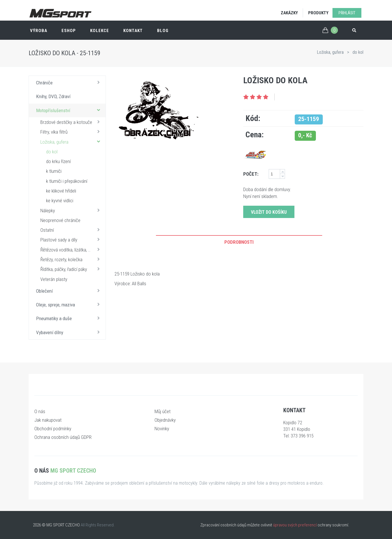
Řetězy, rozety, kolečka (72, 259)
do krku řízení (58, 161)
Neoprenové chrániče (60, 220)
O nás (40, 411)
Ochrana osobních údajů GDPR (63, 437)
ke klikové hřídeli (61, 191)
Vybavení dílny (69, 332)
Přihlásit (347, 13)
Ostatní (72, 230)
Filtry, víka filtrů (72, 132)
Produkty (318, 13)
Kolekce (100, 31)
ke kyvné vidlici (60, 201)
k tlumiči (54, 171)
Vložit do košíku (269, 212)
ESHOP (69, 31)
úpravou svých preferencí (295, 525)
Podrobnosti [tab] (239, 242)
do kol (358, 52)
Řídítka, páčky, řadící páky (72, 269)
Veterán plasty (54, 279)
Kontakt (133, 31)
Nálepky (72, 210)
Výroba (39, 31)
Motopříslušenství (69, 110)
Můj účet (163, 411)
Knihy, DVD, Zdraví (53, 96)
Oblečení (69, 291)
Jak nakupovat (48, 420)
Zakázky (289, 13)
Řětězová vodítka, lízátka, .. (72, 249)
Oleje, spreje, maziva (69, 304)
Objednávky (165, 420)
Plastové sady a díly (72, 239)
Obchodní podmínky (53, 429)
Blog (163, 31)
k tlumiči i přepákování (67, 181)
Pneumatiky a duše (69, 318)
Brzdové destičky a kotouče (72, 122)
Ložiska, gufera (330, 52)
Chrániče (69, 82)
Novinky (162, 429)
